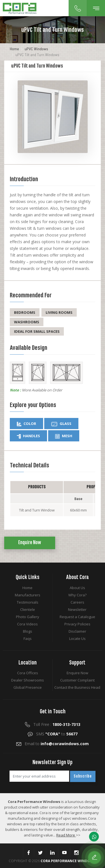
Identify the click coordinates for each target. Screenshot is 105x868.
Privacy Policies (77, 624)
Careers (77, 602)
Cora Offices (28, 673)
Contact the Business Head (77, 687)
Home (14, 49)
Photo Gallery (28, 617)
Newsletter (77, 609)
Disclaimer (77, 631)
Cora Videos (27, 624)
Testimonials (28, 602)
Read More (66, 835)
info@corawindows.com (65, 744)
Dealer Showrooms (28, 680)
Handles (28, 436)
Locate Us (77, 639)
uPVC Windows (36, 49)
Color (26, 424)
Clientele (28, 609)
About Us (77, 588)
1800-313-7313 (66, 724)
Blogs (28, 631)
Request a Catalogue (77, 617)
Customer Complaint (77, 680)
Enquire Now (30, 543)
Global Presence (28, 687)
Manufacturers (28, 595)
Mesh (64, 436)
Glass (61, 424)
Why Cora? (77, 595)
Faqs (28, 639)
